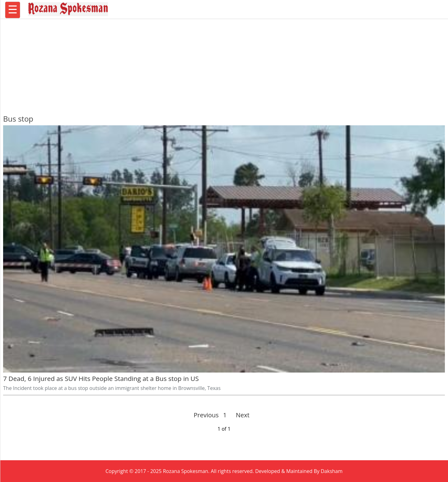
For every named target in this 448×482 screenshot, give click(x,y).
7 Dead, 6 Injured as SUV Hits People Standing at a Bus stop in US (101, 378)
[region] (224, 64)
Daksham (332, 471)
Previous (206, 415)
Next (240, 415)
